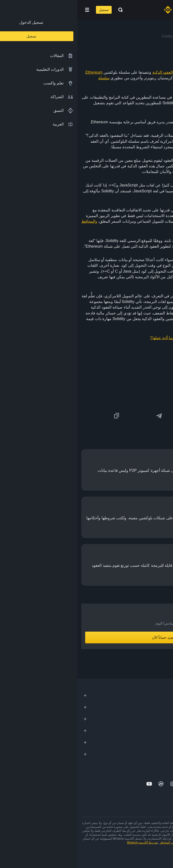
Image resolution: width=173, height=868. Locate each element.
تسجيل (27, 10)
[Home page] (102, 10)
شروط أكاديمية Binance (65, 843)
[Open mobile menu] (10, 10)
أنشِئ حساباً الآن (86, 637)
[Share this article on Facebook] (124, 416)
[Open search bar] (42, 10)
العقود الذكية (85, 72)
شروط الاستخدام (112, 843)
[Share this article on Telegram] (82, 416)
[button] (10, 10)
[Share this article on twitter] (166, 416)
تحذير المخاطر (91, 843)
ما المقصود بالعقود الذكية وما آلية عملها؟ (106, 338)
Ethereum (17, 72)
